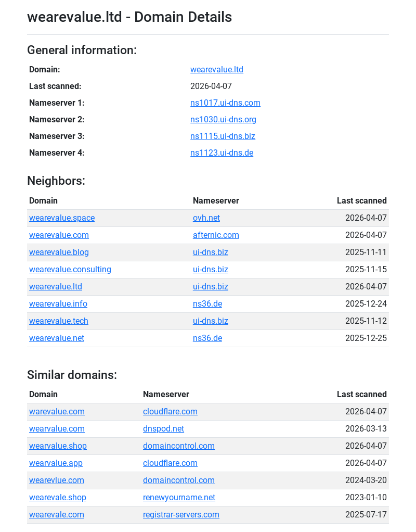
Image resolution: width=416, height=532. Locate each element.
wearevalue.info (58, 304)
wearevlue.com (57, 480)
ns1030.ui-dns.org (223, 119)
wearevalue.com (59, 235)
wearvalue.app (56, 463)
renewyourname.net (179, 497)
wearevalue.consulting (70, 269)
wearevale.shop (58, 497)
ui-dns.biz (211, 252)
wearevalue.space (62, 218)
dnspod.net (164, 429)
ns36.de (207, 304)
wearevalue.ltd (217, 69)
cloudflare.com (170, 411)
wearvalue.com (57, 429)
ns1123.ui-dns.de (222, 153)
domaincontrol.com (179, 446)
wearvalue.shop (58, 446)
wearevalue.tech (59, 321)
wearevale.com (57, 515)
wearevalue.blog (59, 252)
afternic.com (216, 235)
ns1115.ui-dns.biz (223, 136)
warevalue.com (57, 411)
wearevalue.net (57, 338)
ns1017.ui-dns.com (225, 103)
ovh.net (206, 218)
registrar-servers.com (181, 515)
